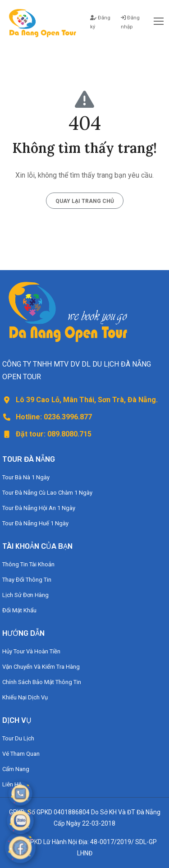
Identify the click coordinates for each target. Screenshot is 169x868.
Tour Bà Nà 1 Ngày (26, 477)
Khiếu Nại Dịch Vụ (25, 697)
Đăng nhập (130, 22)
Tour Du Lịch (18, 738)
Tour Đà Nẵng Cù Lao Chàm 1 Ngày (47, 493)
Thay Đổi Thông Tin (27, 580)
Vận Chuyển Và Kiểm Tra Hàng (41, 667)
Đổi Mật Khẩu (19, 610)
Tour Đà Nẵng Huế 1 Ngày (35, 523)
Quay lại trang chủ (85, 201)
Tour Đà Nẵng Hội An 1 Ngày (39, 508)
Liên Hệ (12, 784)
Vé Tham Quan (21, 754)
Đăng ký (100, 22)
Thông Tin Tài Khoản (28, 564)
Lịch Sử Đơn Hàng (25, 595)
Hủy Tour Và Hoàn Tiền (31, 651)
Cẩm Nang (16, 769)
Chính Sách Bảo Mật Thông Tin (42, 682)
